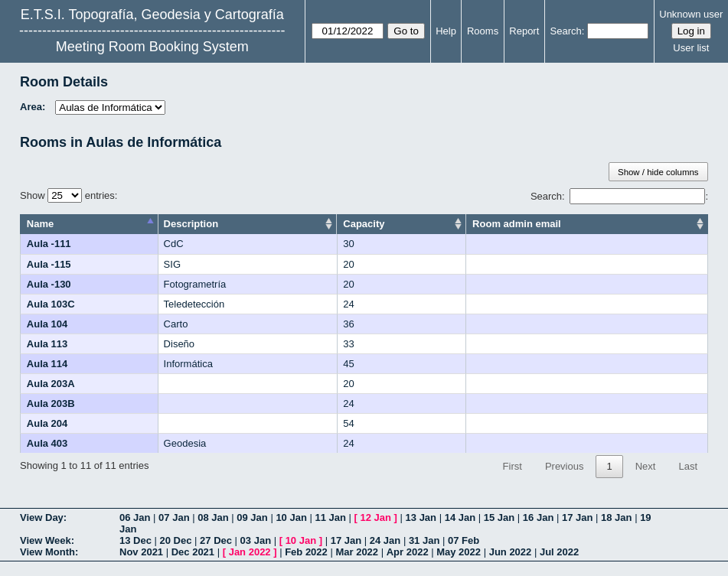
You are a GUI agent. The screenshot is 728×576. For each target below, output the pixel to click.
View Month (47, 552)
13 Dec (135, 540)
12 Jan (376, 517)
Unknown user (691, 14)
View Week (46, 540)
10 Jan (291, 517)
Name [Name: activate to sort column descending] (40, 224)
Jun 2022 (511, 552)
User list (691, 48)
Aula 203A (51, 384)
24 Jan (385, 540)
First (513, 466)
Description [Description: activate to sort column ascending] (191, 224)
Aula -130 (49, 284)
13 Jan (421, 517)
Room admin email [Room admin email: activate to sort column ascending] (517, 224)
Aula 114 (47, 364)
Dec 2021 (193, 552)
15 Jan (499, 517)
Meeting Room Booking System (152, 47)
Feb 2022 (306, 552)
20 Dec (176, 540)
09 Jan (252, 517)
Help (446, 31)
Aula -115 (49, 264)
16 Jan (538, 517)
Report (524, 31)
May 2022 (459, 552)
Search (566, 31)
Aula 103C (51, 304)
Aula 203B (51, 404)
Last (688, 466)
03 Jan (256, 540)
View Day (42, 517)
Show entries (67, 195)
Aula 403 (47, 443)
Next (646, 466)
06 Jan (135, 517)
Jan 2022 (250, 552)
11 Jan (330, 517)
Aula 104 (47, 324)
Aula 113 (47, 344)
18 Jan (616, 517)
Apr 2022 (408, 552)
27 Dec (216, 540)
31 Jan (424, 540)
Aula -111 (49, 244)
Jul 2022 (559, 552)
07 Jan (174, 517)
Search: (618, 196)
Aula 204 (47, 423)
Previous (565, 466)
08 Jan (213, 517)
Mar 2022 (357, 552)
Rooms (483, 31)
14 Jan (460, 517)
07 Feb (464, 540)
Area (31, 107)
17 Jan (577, 517)
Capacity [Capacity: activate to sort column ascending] (364, 224)
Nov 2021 (141, 552)
